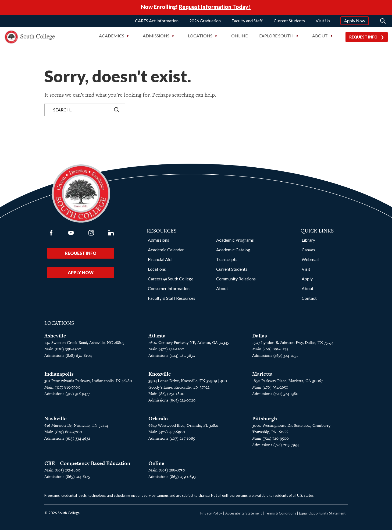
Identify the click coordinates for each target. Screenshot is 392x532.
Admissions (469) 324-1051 (275, 357)
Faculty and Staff (247, 22)
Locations (157, 271)
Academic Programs (235, 242)
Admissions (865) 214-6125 (67, 479)
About (222, 290)
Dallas (260, 338)
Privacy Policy (211, 515)
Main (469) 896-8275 (270, 351)
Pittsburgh (265, 421)
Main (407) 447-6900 (167, 434)
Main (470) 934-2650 (270, 389)
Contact (309, 300)
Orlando (158, 421)
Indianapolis (59, 376)
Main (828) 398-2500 (63, 351)
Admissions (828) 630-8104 (68, 357)
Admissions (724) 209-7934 (275, 447)
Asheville (55, 338)
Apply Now (355, 22)
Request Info (363, 39)
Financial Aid (160, 261)
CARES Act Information (157, 22)
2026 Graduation (205, 22)
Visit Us (323, 22)
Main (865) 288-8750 (167, 472)
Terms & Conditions (280, 515)
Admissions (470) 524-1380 (275, 396)
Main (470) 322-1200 (166, 351)
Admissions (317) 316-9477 (67, 396)
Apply (307, 281)
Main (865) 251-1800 (62, 472)
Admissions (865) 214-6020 (172, 402)
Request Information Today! (215, 8)
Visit (306, 271)
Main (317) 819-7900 (62, 389)
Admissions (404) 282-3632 (172, 357)
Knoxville (160, 376)
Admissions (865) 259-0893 (172, 479)
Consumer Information (169, 290)
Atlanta (157, 338)
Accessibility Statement (244, 515)
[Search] (383, 23)
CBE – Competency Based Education (87, 465)
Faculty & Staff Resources (172, 300)
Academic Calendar (166, 252)
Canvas (308, 252)
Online (239, 38)
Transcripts (227, 261)
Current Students (289, 22)
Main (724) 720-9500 (270, 440)
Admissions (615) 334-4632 (67, 440)
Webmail (310, 261)
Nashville (56, 421)
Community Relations (236, 281)
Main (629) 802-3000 (63, 434)
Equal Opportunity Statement (322, 515)
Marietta (262, 376)
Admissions (158, 242)
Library (308, 242)
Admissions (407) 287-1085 (172, 440)
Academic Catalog (233, 252)
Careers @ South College (171, 281)
